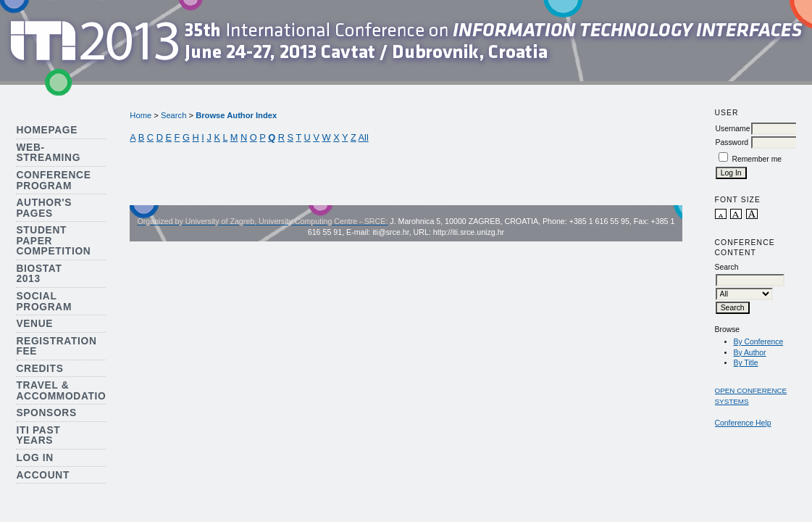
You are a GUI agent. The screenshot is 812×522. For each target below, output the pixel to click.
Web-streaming (48, 153)
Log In (35, 458)
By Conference (759, 342)
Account (43, 475)
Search (173, 115)
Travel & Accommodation (65, 391)
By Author (750, 353)
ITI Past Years (38, 436)
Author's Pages (44, 208)
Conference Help (743, 423)
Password (732, 142)
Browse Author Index (236, 115)
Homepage (47, 130)
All (364, 137)
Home (141, 115)
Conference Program (53, 181)
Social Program (44, 302)
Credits (39, 369)
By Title (746, 363)
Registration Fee (56, 347)
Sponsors (46, 413)
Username (733, 129)
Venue (34, 324)
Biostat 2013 (39, 274)
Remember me (757, 159)
